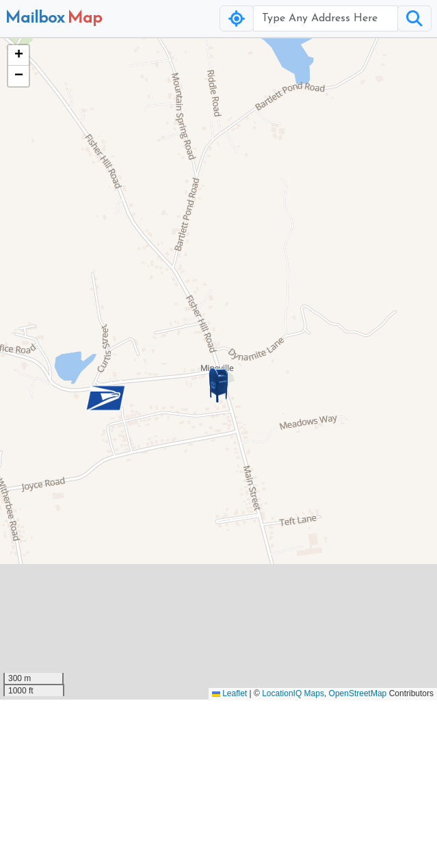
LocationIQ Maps (293, 693)
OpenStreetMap (358, 693)
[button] (219, 385)
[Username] (326, 18)
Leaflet (229, 693)
